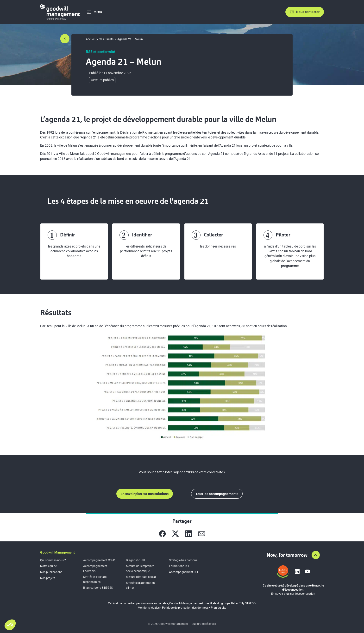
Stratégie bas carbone (183, 560)
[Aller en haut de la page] (316, 555)
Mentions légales (149, 608)
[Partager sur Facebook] (162, 534)
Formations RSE (179, 566)
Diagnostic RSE (136, 560)
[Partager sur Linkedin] (189, 534)
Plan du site (219, 608)
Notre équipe (48, 566)
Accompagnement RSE (184, 572)
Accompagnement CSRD (99, 560)
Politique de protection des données (185, 608)
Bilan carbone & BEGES (98, 588)
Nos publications (51, 572)
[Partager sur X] (175, 534)
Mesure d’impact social (141, 577)
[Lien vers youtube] (307, 571)
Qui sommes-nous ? (53, 560)
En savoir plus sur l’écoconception (293, 594)
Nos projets (48, 578)
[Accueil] (60, 12)
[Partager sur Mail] (202, 534)
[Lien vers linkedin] (297, 571)
